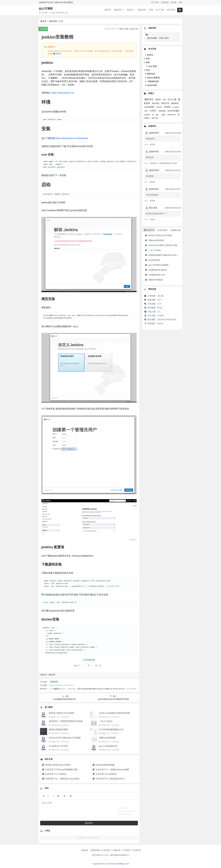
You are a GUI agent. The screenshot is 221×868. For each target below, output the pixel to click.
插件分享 (165, 103)
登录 (181, 2)
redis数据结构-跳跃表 (156, 270)
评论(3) (65, 725)
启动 (147, 70)
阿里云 (99, 855)
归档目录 (126, 850)
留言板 (174, 2)
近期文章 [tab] (149, 230)
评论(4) (65, 717)
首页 (108, 10)
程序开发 (155, 118)
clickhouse (172, 115)
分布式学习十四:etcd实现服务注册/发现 (62, 769)
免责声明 (136, 850)
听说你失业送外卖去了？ (157, 214)
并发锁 (167, 107)
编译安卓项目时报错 (58, 729)
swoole (159, 107)
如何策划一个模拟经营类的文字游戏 (66, 721)
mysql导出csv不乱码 (58, 746)
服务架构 (142, 10)
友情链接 (165, 2)
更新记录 (115, 850)
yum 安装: (152, 66)
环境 (147, 59)
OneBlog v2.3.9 (123, 864)
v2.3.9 (160, 323)
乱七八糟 (160, 10)
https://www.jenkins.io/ (63, 93)
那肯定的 (150, 157)
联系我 (57, 54)
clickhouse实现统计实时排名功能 (114, 713)
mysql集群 (176, 107)
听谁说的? (150, 139)
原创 (44, 29)
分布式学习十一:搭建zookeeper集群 (111, 769)
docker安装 (151, 85)
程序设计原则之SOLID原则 (61, 713)
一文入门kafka (106, 721)
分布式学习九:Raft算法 (104, 774)
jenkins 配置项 (153, 78)
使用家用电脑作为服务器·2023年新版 (163, 255)
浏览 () (124, 29)
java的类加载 (152, 260)
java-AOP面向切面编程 (157, 265)
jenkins (149, 55)
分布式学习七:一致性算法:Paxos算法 (61, 779)
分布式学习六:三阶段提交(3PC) (108, 779)
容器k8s (147, 115)
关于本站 (155, 2)
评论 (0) (134, 29)
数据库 (131, 10)
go (157, 115)
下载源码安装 (152, 81)
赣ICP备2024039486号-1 (120, 855)
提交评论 (89, 823)
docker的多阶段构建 (103, 765)
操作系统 (171, 10)
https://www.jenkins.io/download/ (72, 138)
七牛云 (107, 855)
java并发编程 (173, 111)
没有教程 (150, 176)
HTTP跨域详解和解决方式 (111, 729)
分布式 (153, 111)
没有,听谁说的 (152, 195)
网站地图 (95, 850)
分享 (98, 666)
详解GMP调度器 (154, 280)
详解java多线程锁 (107, 738)
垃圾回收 (162, 111)
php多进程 (150, 107)
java (164, 115)
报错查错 (175, 103)
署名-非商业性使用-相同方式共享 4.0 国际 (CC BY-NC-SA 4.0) (101, 689)
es (153, 115)
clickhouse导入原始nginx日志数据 (65, 738)
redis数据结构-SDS (155, 275)
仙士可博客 (46, 9)
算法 (146, 111)
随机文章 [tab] (176, 230)
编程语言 (119, 10)
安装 (147, 62)
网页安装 (150, 74)
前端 (151, 10)
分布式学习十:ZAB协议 (54, 774)
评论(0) (115, 717)
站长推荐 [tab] (162, 230)
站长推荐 (105, 850)
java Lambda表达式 (108, 746)
